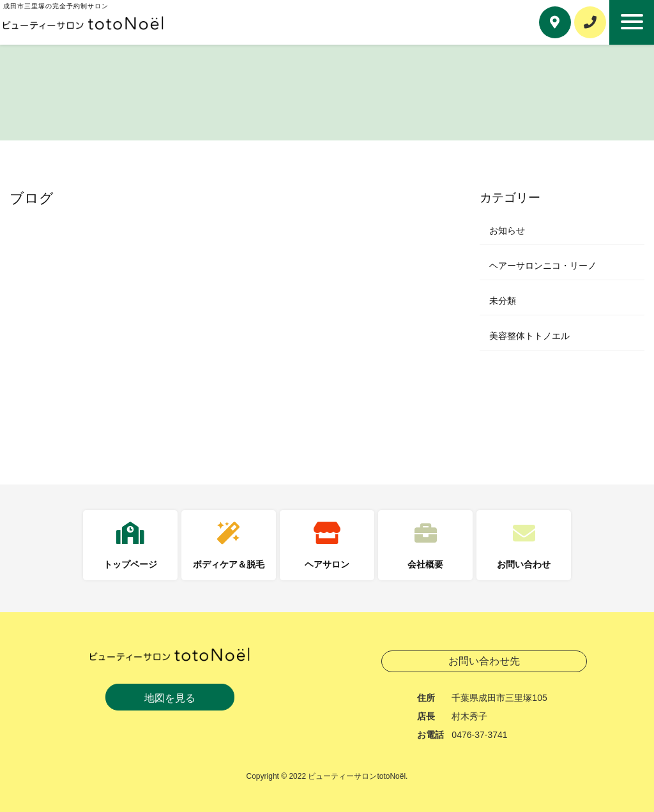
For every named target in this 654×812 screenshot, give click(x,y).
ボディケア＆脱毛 (229, 564)
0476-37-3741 (479, 735)
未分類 (503, 301)
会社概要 (425, 564)
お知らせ (507, 230)
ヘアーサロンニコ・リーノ (543, 266)
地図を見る (170, 698)
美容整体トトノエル (529, 336)
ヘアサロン (327, 564)
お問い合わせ (524, 564)
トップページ (130, 564)
